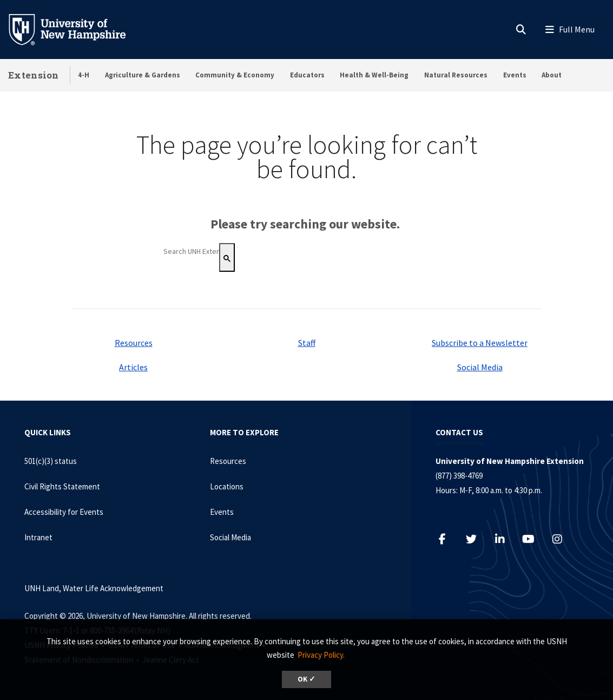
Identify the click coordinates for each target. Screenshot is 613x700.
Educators (307, 75)
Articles (133, 367)
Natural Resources (456, 75)
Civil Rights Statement (62, 486)
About (552, 75)
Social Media (480, 367)
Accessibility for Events (64, 512)
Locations (227, 486)
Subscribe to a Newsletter (480, 343)
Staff (307, 343)
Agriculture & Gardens (143, 75)
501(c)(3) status (51, 461)
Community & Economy (235, 75)
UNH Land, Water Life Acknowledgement (94, 588)
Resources (134, 343)
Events (515, 75)
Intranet (38, 537)
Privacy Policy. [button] (321, 655)
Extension (34, 75)
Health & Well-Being (374, 75)
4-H (84, 75)
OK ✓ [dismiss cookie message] (306, 679)
